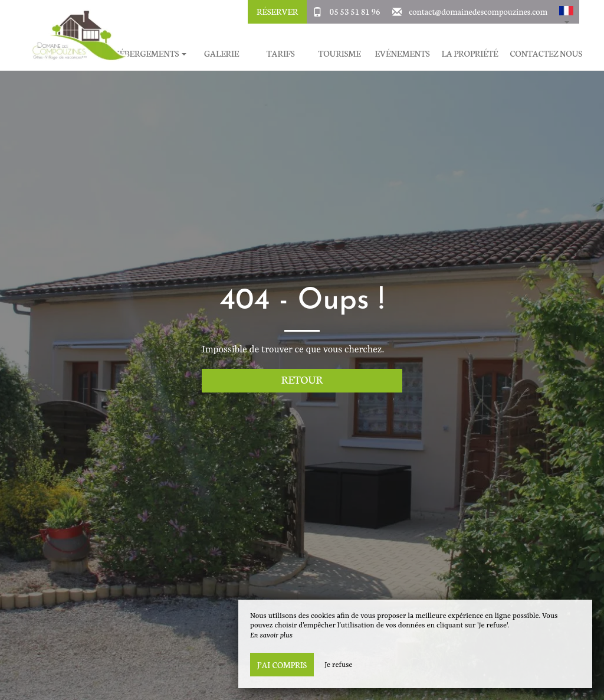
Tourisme (340, 53)
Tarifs (281, 53)
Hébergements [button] (149, 53)
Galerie (221, 53)
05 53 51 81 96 (355, 11)
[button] (566, 12)
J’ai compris (282, 665)
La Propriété (470, 53)
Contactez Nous (546, 53)
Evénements (403, 53)
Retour (302, 379)
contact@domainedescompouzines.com (478, 11)
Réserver (277, 11)
